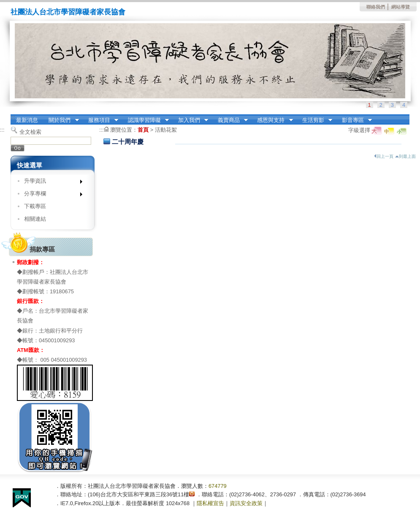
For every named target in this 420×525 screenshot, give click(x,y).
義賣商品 (230, 120)
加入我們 (190, 120)
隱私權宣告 (210, 503)
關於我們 (61, 120)
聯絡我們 (376, 7)
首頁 (143, 130)
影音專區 (354, 120)
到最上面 (405, 156)
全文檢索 (30, 132)
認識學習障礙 (146, 120)
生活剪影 (314, 120)
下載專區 (35, 206)
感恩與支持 (272, 120)
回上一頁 (384, 156)
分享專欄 (50, 195)
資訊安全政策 (246, 503)
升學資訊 (50, 183)
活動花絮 (166, 130)
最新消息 (27, 120)
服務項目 (100, 120)
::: (13, 117)
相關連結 (35, 219)
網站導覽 (401, 7)
